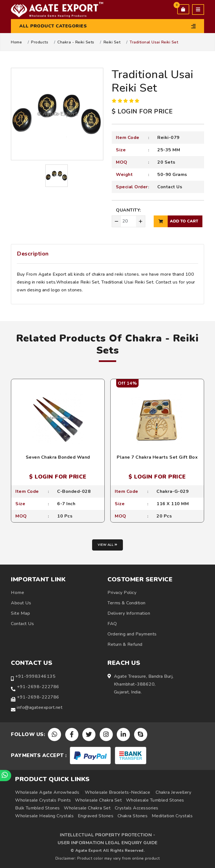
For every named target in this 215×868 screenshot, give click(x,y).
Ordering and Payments (132, 634)
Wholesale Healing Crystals (44, 816)
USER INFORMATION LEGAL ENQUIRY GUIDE (108, 843)
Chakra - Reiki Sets (76, 42)
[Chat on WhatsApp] (6, 776)
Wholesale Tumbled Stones (155, 800)
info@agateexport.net (40, 707)
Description (33, 254)
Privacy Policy (122, 593)
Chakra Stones (133, 816)
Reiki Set (112, 42)
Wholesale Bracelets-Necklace (117, 792)
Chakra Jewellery (173, 792)
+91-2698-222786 (38, 687)
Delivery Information (129, 613)
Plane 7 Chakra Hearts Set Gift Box (157, 457)
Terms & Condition (127, 603)
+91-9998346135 (35, 676)
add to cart (176, 221)
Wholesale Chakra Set (98, 800)
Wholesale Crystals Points (43, 800)
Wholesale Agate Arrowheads (47, 792)
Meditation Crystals (172, 816)
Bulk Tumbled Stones (38, 808)
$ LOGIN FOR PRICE (142, 112)
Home (16, 42)
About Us (21, 603)
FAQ (112, 624)
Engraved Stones (96, 816)
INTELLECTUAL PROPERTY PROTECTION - (107, 835)
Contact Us (170, 187)
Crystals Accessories (137, 808)
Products (40, 42)
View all (107, 545)
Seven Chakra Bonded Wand (58, 457)
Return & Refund (125, 644)
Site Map (20, 613)
